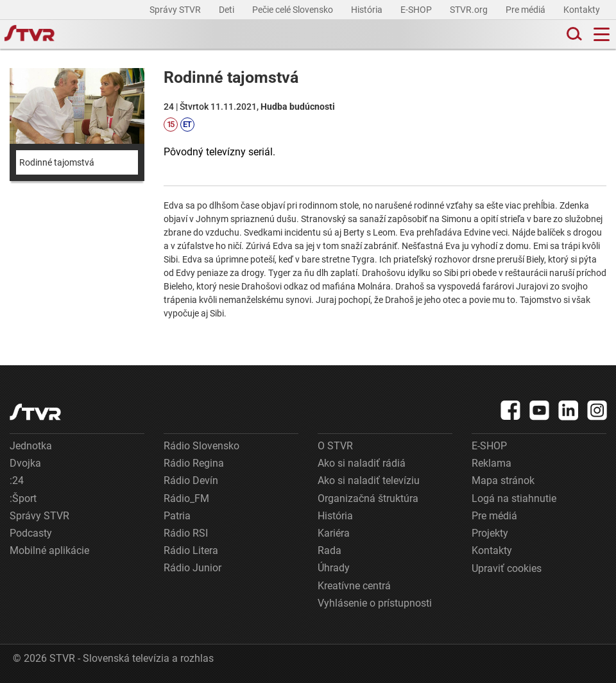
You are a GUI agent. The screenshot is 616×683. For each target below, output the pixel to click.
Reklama (492, 463)
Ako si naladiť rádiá (362, 463)
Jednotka (31, 446)
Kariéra (334, 533)
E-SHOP (417, 10)
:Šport (23, 498)
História (368, 10)
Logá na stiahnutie (514, 498)
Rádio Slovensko (201, 446)
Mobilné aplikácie (49, 550)
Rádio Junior (193, 568)
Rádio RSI (186, 533)
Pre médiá (526, 10)
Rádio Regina (194, 463)
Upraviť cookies (507, 568)
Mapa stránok (503, 480)
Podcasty (31, 533)
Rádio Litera (191, 550)
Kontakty (582, 10)
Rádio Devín (191, 480)
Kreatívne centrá (354, 586)
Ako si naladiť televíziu (369, 480)
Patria (177, 516)
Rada (329, 550)
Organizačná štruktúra (368, 498)
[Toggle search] (573, 34)
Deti (227, 10)
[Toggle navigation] (602, 34)
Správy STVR (176, 10)
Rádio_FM (186, 498)
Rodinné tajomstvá (57, 162)
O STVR (335, 446)
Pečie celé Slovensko (294, 10)
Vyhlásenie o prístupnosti (375, 603)
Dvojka (25, 463)
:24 (17, 480)
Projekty (490, 533)
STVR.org (470, 10)
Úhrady (334, 568)
